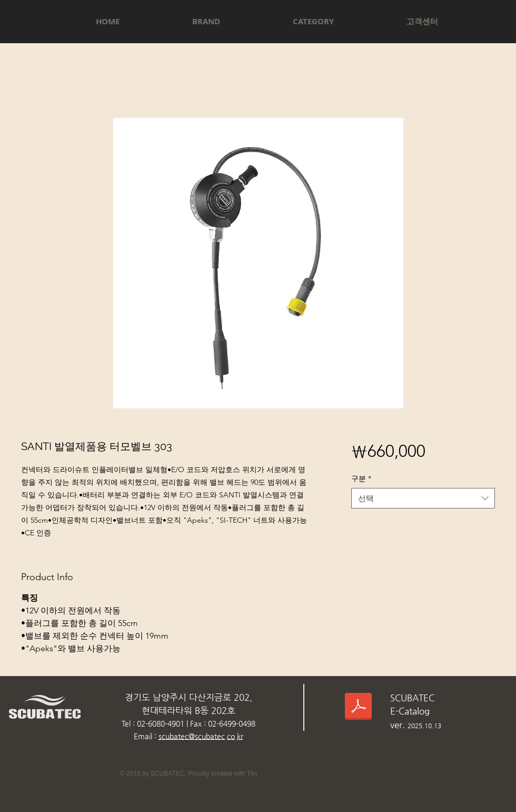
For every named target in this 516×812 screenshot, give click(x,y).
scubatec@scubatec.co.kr (201, 736)
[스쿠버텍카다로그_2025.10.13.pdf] (358, 708)
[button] (206, 21)
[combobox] (423, 498)
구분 (361, 478)
